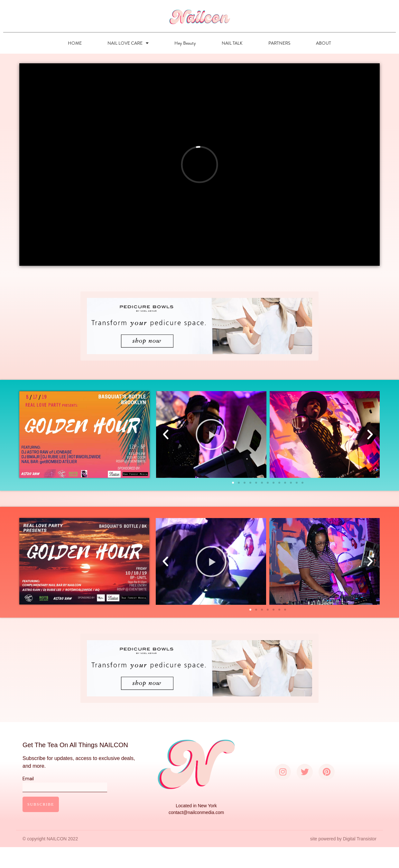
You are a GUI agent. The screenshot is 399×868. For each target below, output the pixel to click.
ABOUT (324, 43)
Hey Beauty (185, 43)
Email (65, 783)
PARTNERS (279, 43)
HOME (75, 43)
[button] (233, 483)
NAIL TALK (232, 43)
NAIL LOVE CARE (128, 43)
